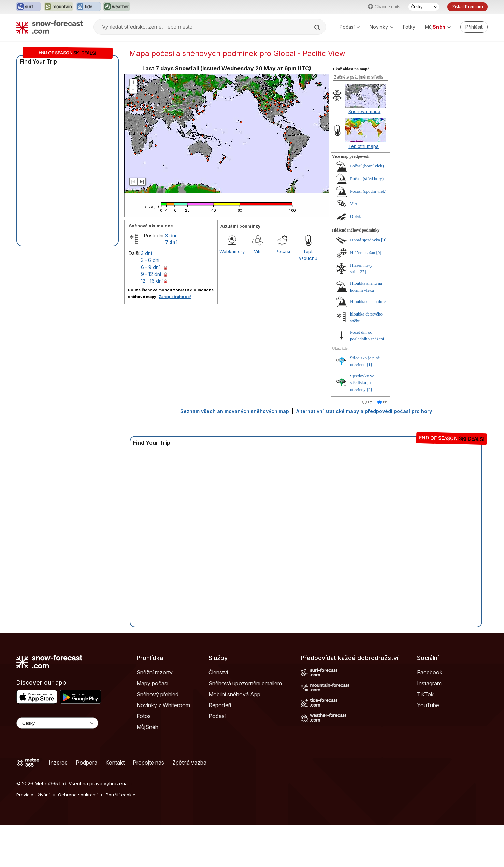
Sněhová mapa (364, 111)
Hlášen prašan (363, 253)
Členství (218, 672)
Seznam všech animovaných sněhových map (235, 411)
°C (370, 403)
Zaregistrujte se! (175, 297)
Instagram (429, 683)
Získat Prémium (467, 7)
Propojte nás (148, 763)
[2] (369, 389)
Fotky (409, 27)
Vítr (257, 251)
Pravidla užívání (33, 795)
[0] (384, 240)
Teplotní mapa (364, 146)
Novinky (381, 27)
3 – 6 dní (150, 260)
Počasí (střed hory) (367, 178)
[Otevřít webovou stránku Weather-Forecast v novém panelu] (117, 7)
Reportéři (220, 705)
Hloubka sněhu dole (368, 301)
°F (385, 403)
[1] (369, 365)
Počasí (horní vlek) (367, 166)
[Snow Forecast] (49, 27)
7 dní (171, 242)
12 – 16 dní (152, 281)
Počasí (350, 27)
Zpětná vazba (189, 763)
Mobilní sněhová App (234, 694)
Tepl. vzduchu (308, 255)
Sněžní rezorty (155, 672)
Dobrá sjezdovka (365, 240)
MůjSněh (147, 727)
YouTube (428, 705)
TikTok (425, 694)
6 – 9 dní (150, 267)
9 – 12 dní (151, 274)
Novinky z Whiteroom (163, 705)
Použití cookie (121, 795)
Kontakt (115, 763)
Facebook (430, 672)
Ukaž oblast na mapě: (352, 69)
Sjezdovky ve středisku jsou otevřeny (362, 382)
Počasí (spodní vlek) (368, 191)
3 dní (171, 235)
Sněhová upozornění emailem (245, 683)
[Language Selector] (57, 723)
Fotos (144, 716)
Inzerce (58, 763)
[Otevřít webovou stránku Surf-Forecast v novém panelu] (29, 7)
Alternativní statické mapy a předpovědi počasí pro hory (364, 411)
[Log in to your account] (474, 27)
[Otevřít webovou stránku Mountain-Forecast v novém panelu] (59, 7)
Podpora (87, 763)
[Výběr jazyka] (424, 7)
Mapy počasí (152, 683)
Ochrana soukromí (78, 795)
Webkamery (232, 251)
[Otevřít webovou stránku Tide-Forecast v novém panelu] (88, 7)
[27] (362, 272)
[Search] (318, 27)
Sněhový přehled (157, 694)
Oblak (356, 216)
